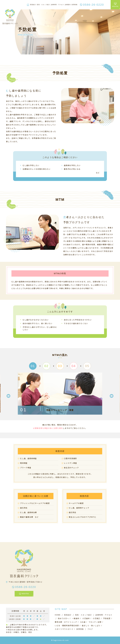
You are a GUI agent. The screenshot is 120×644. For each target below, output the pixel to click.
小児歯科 (86, 618)
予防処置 (107, 618)
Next (112, 396)
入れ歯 (83, 622)
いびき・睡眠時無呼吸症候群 (67, 626)
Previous (8, 396)
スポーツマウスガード (64, 629)
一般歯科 (76, 618)
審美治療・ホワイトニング (66, 622)
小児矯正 (96, 618)
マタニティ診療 (95, 622)
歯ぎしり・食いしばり (91, 626)
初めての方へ (63, 618)
